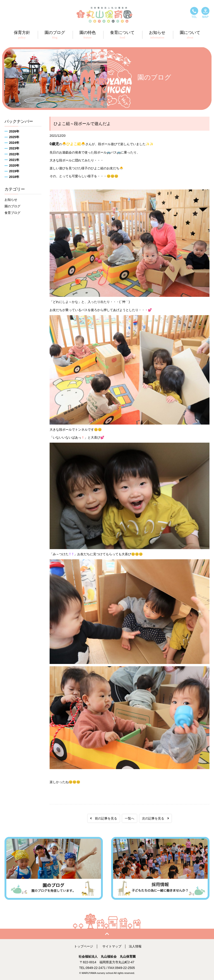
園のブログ (12, 206)
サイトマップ (112, 946)
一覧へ (130, 818)
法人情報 (135, 946)
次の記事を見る (155, 818)
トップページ (84, 946)
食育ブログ (12, 213)
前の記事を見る (104, 818)
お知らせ (11, 200)
